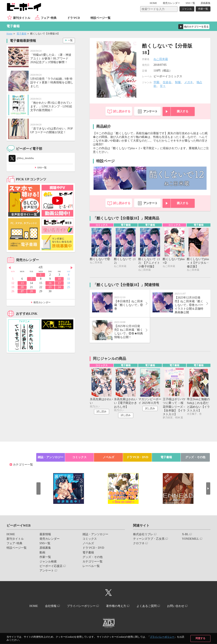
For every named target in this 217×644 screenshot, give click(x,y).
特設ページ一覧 (101, 18)
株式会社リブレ (143, 534)
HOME (153, 3)
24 (59, 287)
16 (50, 283)
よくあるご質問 (147, 606)
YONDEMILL (190, 539)
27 (22, 291)
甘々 (163, 86)
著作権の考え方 (116, 606)
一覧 (70, 40)
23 (50, 287)
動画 (42, 553)
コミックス (79, 457)
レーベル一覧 (91, 566)
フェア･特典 (49, 18)
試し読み (102, 412)
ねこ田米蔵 (161, 59)
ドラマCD (73, 18)
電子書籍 (21, 34)
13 (22, 283)
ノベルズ (108, 457)
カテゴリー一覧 (23, 465)
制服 (178, 82)
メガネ (189, 82)
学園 (156, 82)
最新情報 (45, 534)
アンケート (150, 111)
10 (59, 279)
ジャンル (187, 9)
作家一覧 (203, 9)
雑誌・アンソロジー (51, 457)
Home (10, 34)
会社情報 (51, 606)
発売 (171, 3)
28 (31, 291)
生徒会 (167, 82)
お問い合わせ (176, 606)
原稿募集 (206, 3)
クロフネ (139, 543)
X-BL (185, 534)
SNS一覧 (190, 3)
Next (72, 268)
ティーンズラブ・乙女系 (149, 539)
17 (59, 283)
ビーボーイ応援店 (51, 566)
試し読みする (122, 111)
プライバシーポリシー (162, 637)
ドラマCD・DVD (137, 457)
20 (22, 287)
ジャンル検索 (48, 562)
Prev (10, 268)
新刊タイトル (22, 18)
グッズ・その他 (195, 457)
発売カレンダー (42, 302)
